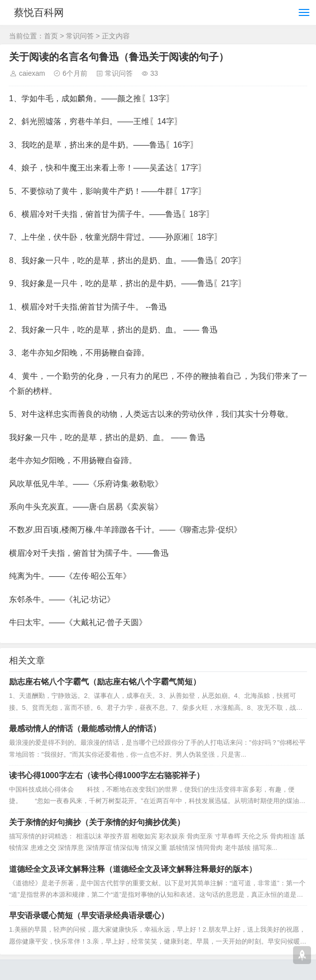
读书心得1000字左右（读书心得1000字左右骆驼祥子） (107, 775)
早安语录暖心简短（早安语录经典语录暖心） (89, 915)
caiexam (32, 73)
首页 (51, 36)
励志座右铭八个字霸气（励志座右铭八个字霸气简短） (105, 682)
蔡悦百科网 (39, 12)
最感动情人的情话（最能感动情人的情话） (85, 729)
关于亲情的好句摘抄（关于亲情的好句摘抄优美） (97, 822)
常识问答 (80, 36)
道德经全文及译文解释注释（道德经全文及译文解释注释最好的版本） (133, 869)
